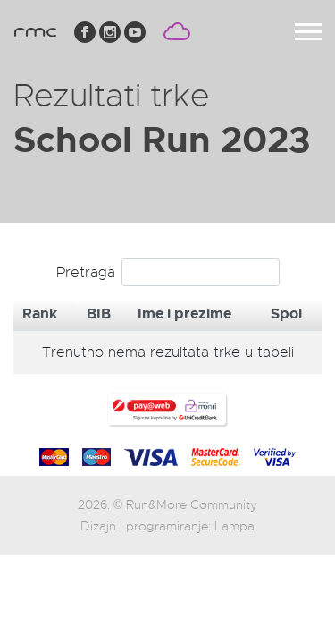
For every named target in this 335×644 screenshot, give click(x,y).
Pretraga (168, 272)
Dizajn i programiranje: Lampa (167, 526)
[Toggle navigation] (308, 32)
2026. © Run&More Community (168, 504)
